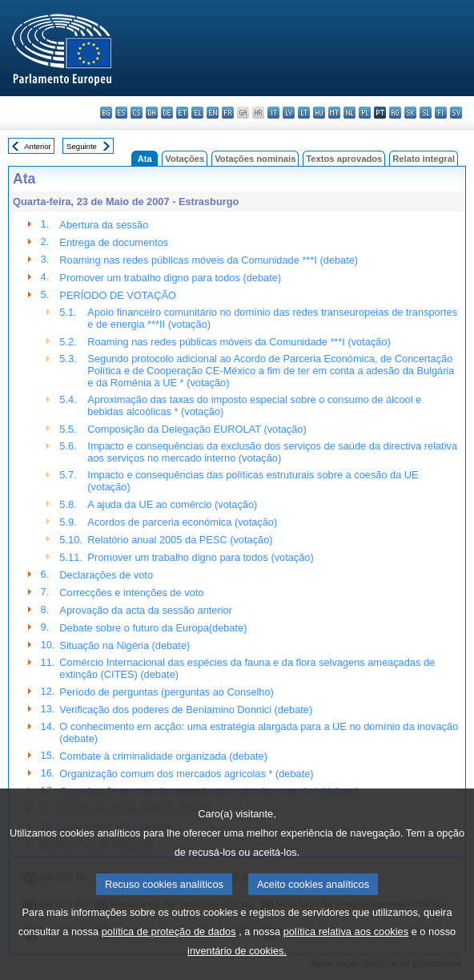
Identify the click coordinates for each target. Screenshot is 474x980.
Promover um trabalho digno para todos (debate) (170, 278)
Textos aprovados (344, 159)
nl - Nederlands (349, 113)
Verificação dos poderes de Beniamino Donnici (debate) (186, 710)
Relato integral (424, 159)
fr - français (228, 113)
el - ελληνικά (197, 113)
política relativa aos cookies (346, 956)
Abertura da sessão (104, 225)
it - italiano (273, 113)
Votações (185, 159)
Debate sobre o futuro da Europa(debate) (153, 628)
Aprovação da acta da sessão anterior (146, 610)
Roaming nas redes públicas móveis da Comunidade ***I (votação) (239, 342)
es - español (121, 113)
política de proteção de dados (169, 956)
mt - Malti (334, 113)
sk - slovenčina (410, 113)
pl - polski (365, 113)
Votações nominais (255, 159)
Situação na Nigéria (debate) (125, 645)
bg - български (106, 113)
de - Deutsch (167, 113)
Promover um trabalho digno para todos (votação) (200, 557)
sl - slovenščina (426, 113)
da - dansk (152, 113)
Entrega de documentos (114, 242)
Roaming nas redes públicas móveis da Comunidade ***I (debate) (209, 260)
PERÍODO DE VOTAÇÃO (118, 295)
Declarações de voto (106, 575)
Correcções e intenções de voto (131, 593)
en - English (213, 113)
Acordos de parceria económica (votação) (182, 522)
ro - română (395, 113)
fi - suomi (441, 113)
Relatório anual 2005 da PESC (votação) (180, 540)
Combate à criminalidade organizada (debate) (163, 756)
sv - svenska (456, 113)
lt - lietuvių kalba (304, 113)
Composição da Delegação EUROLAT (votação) (197, 429)
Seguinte (82, 146)
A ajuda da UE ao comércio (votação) (172, 504)
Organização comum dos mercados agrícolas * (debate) (186, 774)
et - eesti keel (182, 113)
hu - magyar (319, 113)
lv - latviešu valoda (289, 113)
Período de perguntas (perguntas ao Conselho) (167, 692)
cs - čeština (137, 113)
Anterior (38, 146)
